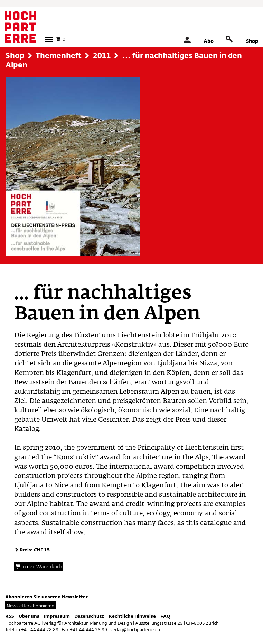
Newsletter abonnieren (30, 606)
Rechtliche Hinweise (132, 616)
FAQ (165, 616)
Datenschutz (89, 616)
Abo (209, 41)
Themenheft (59, 55)
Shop (252, 41)
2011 (102, 55)
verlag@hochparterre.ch (135, 629)
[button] (49, 39)
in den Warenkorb (39, 566)
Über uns (29, 616)
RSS (10, 616)
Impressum (57, 616)
